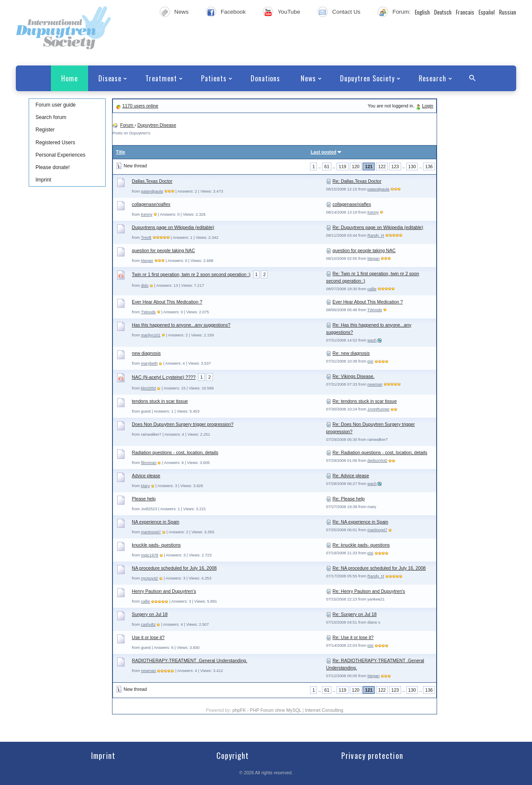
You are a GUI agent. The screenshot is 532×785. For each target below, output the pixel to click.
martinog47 (151, 532)
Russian (508, 12)
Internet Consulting (324, 710)
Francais (465, 12)
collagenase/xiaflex (151, 204)
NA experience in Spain (155, 522)
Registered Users (55, 143)
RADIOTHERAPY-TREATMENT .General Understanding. (189, 660)
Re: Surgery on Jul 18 (355, 614)
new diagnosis (146, 353)
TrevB (146, 238)
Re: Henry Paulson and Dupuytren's (369, 591)
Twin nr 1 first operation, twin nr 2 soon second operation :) (191, 274)
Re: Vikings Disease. (354, 376)
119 (343, 167)
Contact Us (346, 12)
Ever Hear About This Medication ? (167, 302)
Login (428, 106)
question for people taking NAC (163, 250)
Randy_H (376, 235)
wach (372, 340)
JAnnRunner (378, 409)
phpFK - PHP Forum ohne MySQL (267, 710)
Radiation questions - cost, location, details (175, 452)
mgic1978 (150, 555)
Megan (147, 261)
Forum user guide (56, 105)
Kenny (147, 214)
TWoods (148, 312)
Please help (144, 499)
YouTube (289, 12)
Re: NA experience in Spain (361, 522)
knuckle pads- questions (156, 545)
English (422, 12)
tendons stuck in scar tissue (160, 401)
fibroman (149, 463)
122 (382, 167)
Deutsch (443, 12)
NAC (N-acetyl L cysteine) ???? (164, 377)
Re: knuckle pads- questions (361, 545)
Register (45, 130)
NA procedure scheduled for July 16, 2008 (174, 568)
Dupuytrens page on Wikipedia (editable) (173, 227)
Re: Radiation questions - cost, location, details (380, 452)
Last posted (324, 152)
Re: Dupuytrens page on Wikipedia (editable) (378, 227)
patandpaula (152, 191)
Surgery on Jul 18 (150, 614)
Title (121, 152)
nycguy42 (150, 578)
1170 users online (140, 106)
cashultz (148, 624)
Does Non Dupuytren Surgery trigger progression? (183, 424)
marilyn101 (151, 335)
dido (145, 285)
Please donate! (53, 167)
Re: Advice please (351, 476)
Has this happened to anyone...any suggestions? (181, 325)
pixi (370, 361)
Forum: (402, 12)
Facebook (233, 12)
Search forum (51, 117)
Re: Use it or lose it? (353, 637)
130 (412, 167)
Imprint (43, 180)
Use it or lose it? (148, 637)
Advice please (146, 476)
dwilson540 (377, 461)
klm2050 (149, 388)
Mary (146, 486)
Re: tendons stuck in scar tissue (365, 401)
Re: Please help (349, 499)
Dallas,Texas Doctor (152, 181)
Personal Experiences (61, 155)
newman (375, 384)
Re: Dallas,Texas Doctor (357, 181)
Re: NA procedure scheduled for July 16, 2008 (379, 568)
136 (429, 167)
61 (327, 167)
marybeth (149, 363)
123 (395, 167)
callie (372, 289)
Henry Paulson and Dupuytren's (164, 591)
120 (356, 167)
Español (487, 12)
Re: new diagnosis (351, 353)
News (182, 12)
